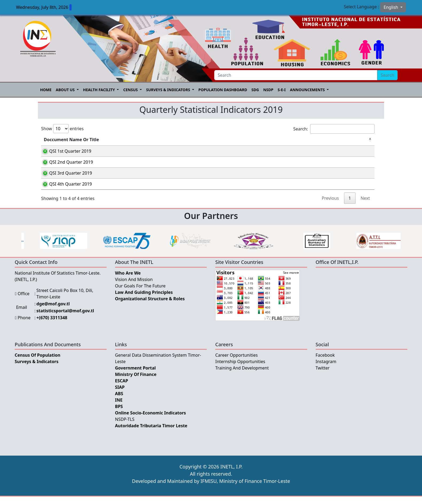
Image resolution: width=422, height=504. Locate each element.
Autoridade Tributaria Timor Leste (151, 433)
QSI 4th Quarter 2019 (65, 190)
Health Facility (99, 90)
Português (303, 152)
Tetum (265, 152)
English (391, 7)
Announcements (308, 90)
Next (365, 206)
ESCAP (122, 388)
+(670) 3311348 (52, 325)
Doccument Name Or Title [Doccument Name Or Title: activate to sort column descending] (71, 140)
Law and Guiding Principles (144, 300)
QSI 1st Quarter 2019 (65, 151)
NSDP (268, 90)
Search (387, 75)
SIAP (120, 395)
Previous (330, 206)
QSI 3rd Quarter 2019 (65, 177)
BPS (119, 414)
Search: (334, 129)
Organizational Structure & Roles (150, 306)
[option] (53, 248)
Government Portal (136, 375)
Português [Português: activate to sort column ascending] (303, 140)
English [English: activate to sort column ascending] (347, 140)
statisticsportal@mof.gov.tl (65, 318)
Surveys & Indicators (169, 90)
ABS (119, 401)
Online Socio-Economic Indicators (151, 420)
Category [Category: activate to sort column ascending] (151, 140)
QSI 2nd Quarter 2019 (66, 164)
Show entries (62, 129)
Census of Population (38, 363)
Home (46, 90)
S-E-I (282, 90)
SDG (255, 90)
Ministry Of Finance (136, 382)
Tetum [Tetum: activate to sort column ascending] (263, 140)
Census (131, 90)
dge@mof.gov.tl (53, 311)
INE (119, 407)
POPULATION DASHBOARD (223, 90)
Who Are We (128, 280)
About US (66, 90)
